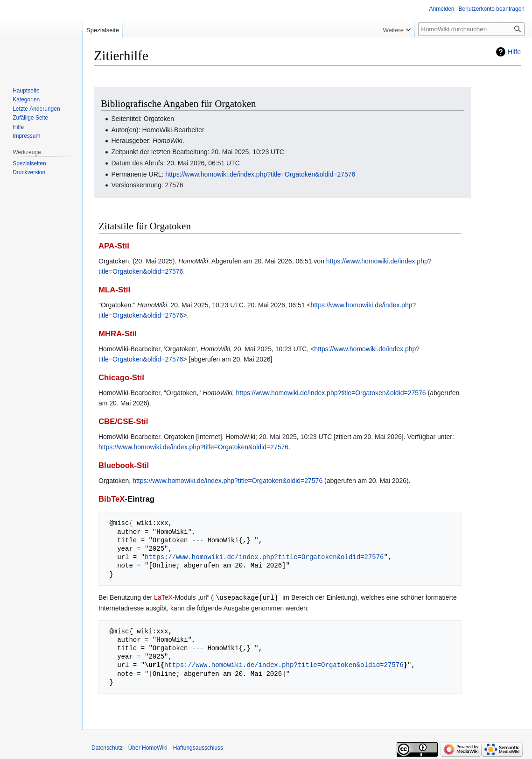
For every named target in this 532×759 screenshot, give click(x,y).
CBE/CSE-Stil (123, 422)
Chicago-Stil (121, 378)
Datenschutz (107, 747)
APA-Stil (114, 246)
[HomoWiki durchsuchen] (471, 29)
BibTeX (112, 499)
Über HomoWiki (148, 747)
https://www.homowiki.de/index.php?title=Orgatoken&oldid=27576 (260, 174)
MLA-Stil (114, 290)
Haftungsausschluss (198, 747)
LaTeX (163, 597)
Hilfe (514, 52)
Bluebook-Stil (124, 465)
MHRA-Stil (118, 334)
